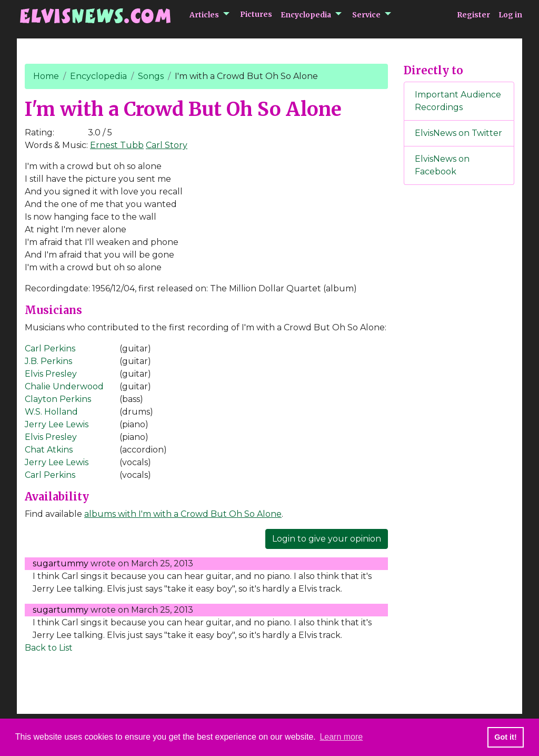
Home (46, 76)
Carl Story (167, 145)
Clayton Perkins (58, 399)
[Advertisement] (459, 368)
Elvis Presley (51, 374)
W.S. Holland (51, 412)
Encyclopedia (306, 15)
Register (473, 15)
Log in (510, 15)
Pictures (256, 14)
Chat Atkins (49, 450)
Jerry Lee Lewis (57, 424)
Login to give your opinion (327, 539)
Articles (204, 15)
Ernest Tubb (117, 145)
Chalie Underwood (64, 386)
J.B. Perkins (48, 361)
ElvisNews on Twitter (458, 133)
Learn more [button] (341, 737)
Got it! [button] (505, 737)
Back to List (49, 648)
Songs (151, 76)
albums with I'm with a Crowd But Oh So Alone (183, 514)
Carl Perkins (50, 348)
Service (366, 15)
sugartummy (61, 563)
